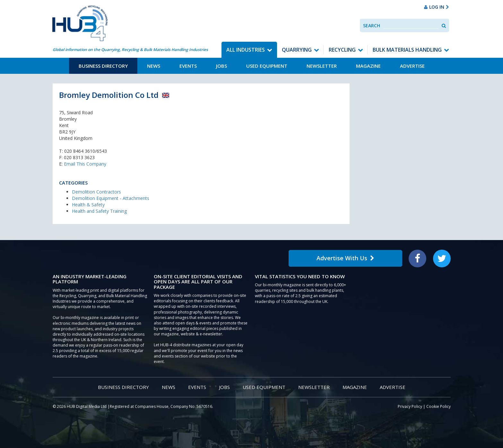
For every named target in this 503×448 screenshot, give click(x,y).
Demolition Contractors (96, 192)
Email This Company (85, 164)
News (154, 66)
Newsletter (322, 66)
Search (372, 26)
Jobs (221, 66)
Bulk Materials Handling (407, 50)
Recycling (342, 50)
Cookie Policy (438, 406)
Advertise (412, 66)
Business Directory (103, 66)
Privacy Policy (410, 406)
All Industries (246, 50)
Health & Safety (88, 205)
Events (188, 66)
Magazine (368, 66)
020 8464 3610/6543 (86, 151)
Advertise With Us (345, 258)
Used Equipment (267, 66)
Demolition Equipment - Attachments (111, 198)
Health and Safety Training (99, 211)
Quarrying (297, 50)
